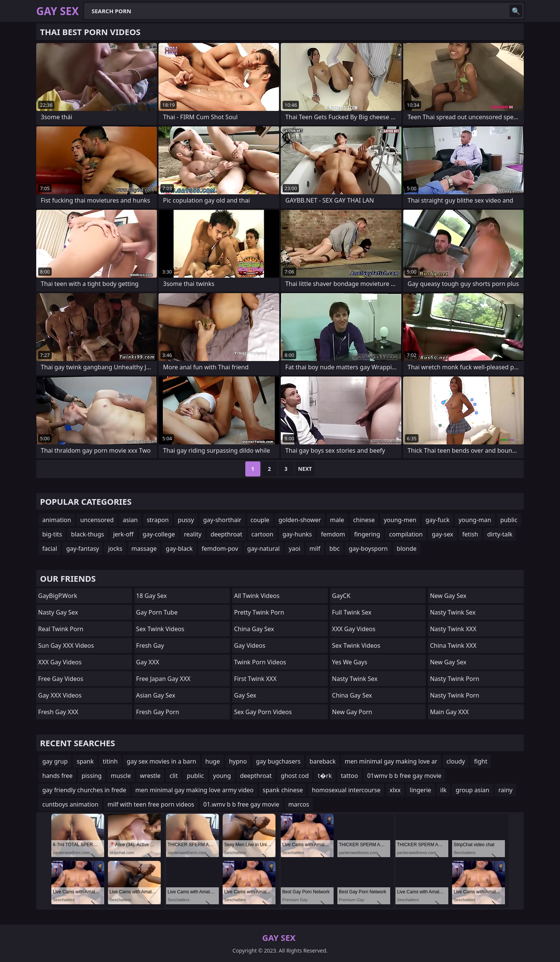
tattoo (349, 776)
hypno (238, 761)
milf (315, 549)
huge (213, 761)
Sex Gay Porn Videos (263, 712)
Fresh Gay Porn (158, 712)
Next (305, 469)
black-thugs (87, 534)
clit (174, 776)
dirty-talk (500, 534)
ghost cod (295, 776)
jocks (115, 549)
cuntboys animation (70, 804)
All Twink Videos (257, 596)
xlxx (395, 790)
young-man (475, 520)
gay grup (55, 761)
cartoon (262, 534)
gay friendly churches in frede (84, 790)
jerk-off (123, 534)
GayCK (341, 596)
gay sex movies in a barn (162, 761)
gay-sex (442, 534)
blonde (406, 549)
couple (260, 520)
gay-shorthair (222, 520)
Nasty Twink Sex (355, 679)
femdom (333, 534)
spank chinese (283, 790)
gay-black (179, 549)
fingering (367, 534)
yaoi (295, 549)
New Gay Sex (448, 596)
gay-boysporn (368, 549)
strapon (158, 520)
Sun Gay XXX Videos (66, 645)
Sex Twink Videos (160, 629)
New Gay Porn (352, 712)
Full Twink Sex (352, 612)
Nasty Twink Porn (455, 679)
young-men (400, 520)
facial (50, 549)
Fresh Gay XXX (58, 712)
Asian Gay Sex (156, 695)
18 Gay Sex (152, 596)
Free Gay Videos (61, 679)
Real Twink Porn (61, 629)
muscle (121, 776)
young (222, 776)
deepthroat (226, 534)
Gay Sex (245, 695)
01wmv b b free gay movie (404, 776)
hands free (57, 776)
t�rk (325, 776)
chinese (364, 520)
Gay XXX (148, 662)
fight (481, 761)
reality (193, 534)
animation (57, 520)
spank (85, 761)
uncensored (97, 520)
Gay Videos (250, 645)
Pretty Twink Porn (259, 612)
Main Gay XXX (449, 712)
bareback (322, 761)
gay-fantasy (82, 549)
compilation (406, 534)
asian (130, 520)
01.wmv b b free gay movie (241, 804)
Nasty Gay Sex (58, 612)
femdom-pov (220, 549)
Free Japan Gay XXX (163, 679)
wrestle (150, 776)
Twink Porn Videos (260, 662)
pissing (92, 776)
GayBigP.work (58, 596)
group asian (472, 790)
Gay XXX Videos (60, 695)
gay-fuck (437, 520)
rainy (505, 790)
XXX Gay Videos (60, 662)
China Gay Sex (254, 629)
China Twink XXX (453, 645)
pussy (186, 520)
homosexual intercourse (346, 790)
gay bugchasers (278, 761)
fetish (470, 534)
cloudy (456, 761)
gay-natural (263, 549)
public (509, 520)
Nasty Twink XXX (453, 629)
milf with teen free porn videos (151, 804)
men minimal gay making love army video (195, 790)
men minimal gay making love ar (391, 761)
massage (144, 549)
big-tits (52, 534)
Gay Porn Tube (157, 612)
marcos (299, 804)
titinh (110, 761)
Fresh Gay (150, 645)
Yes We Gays (350, 662)
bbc (335, 549)
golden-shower (300, 520)
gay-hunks (297, 534)
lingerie (421, 790)
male (337, 520)
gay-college (159, 534)
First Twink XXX (255, 679)
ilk (444, 790)
